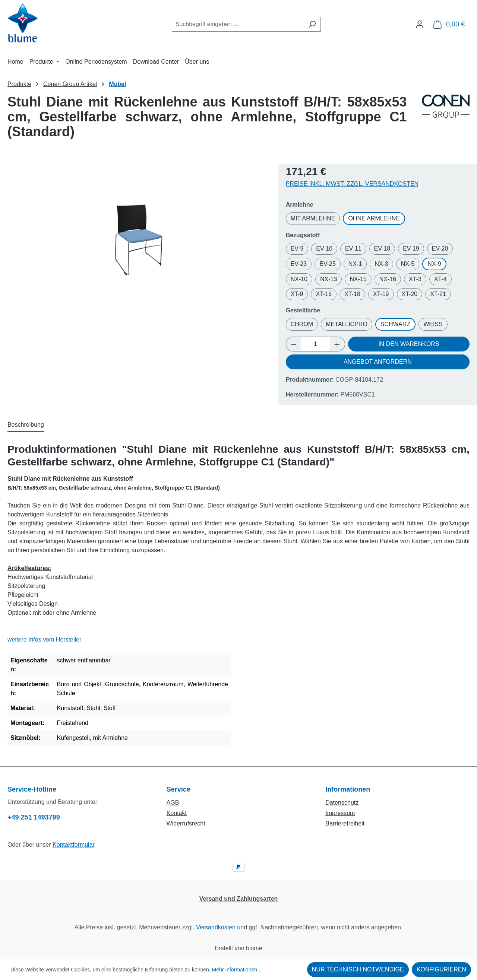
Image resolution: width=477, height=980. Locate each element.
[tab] (26, 425)
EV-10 (324, 249)
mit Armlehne (313, 218)
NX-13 (328, 279)
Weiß (433, 324)
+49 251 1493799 (34, 817)
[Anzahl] (315, 344)
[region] (139, 240)
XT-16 (324, 294)
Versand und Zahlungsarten (239, 899)
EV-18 (382, 249)
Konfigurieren (441, 969)
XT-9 (297, 294)
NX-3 (381, 264)
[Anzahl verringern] (294, 344)
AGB (173, 803)
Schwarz (395, 324)
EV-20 (440, 249)
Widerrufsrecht (186, 823)
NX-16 (388, 279)
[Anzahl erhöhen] (337, 344)
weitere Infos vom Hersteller (44, 639)
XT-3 (415, 279)
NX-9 (434, 264)
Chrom (302, 324)
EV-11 (353, 249)
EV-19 (411, 249)
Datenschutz (342, 803)
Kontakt (177, 813)
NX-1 (355, 264)
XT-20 (410, 294)
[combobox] (238, 24)
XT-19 (381, 294)
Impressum (340, 813)
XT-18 (352, 294)
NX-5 (408, 264)
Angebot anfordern (378, 362)
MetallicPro (347, 324)
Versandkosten (216, 927)
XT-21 (438, 294)
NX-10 (299, 279)
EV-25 (328, 264)
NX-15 (358, 279)
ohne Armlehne (374, 218)
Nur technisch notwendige (358, 969)
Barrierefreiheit (345, 823)
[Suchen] (312, 24)
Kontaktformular (73, 845)
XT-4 (440, 279)
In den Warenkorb (409, 344)
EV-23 (299, 264)
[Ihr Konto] (420, 24)
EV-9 (297, 249)
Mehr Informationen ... (238, 970)
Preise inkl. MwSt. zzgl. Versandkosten (352, 184)
